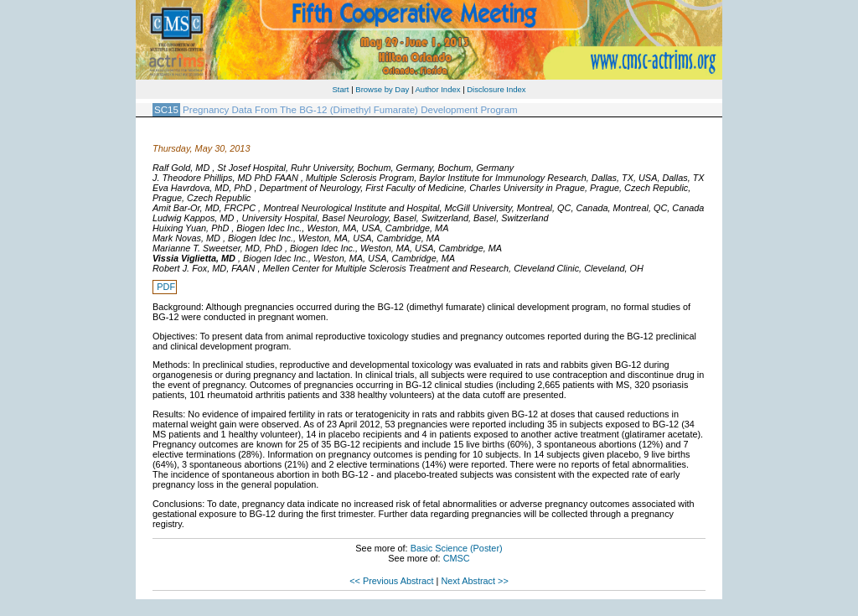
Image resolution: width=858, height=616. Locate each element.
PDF (166, 287)
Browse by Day (382, 89)
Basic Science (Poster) (457, 548)
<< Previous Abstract (391, 581)
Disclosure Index (496, 89)
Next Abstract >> (474, 581)
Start (340, 89)
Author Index (438, 89)
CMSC (457, 558)
